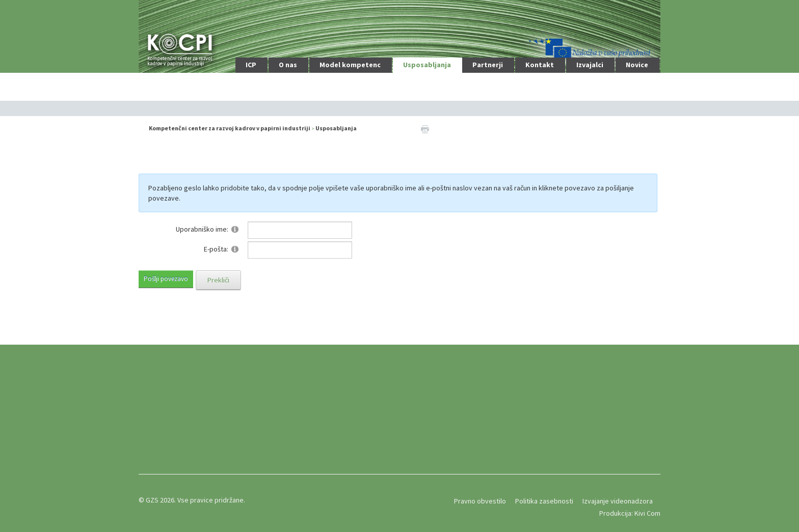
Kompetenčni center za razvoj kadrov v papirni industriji (230, 128)
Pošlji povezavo (166, 279)
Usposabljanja (427, 65)
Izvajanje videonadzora (618, 501)
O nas (288, 65)
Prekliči (218, 280)
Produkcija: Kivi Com (630, 513)
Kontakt (540, 65)
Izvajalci (590, 65)
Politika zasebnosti (544, 501)
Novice (637, 65)
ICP (251, 65)
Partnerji (488, 65)
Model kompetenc (350, 65)
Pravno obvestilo (480, 501)
